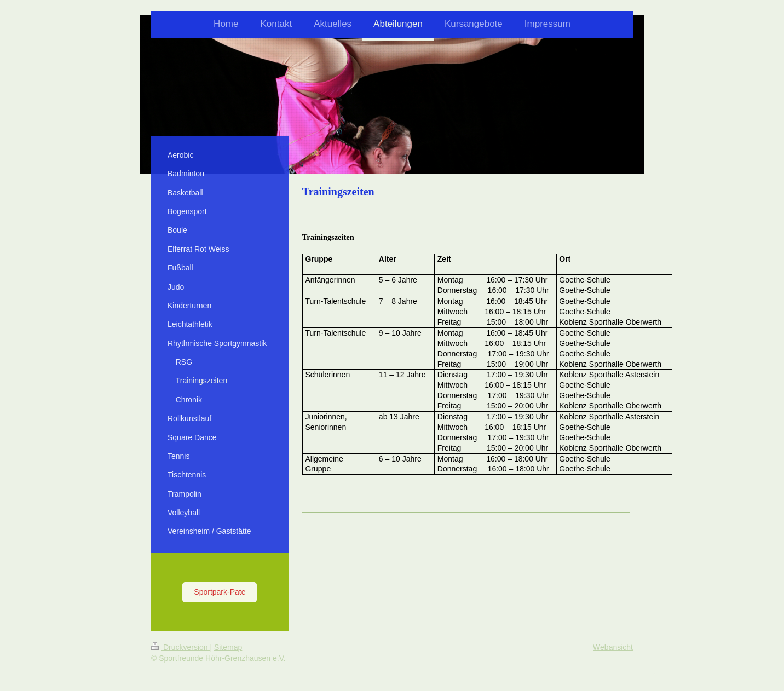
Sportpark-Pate (220, 592)
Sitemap (228, 647)
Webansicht (613, 647)
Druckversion (180, 647)
